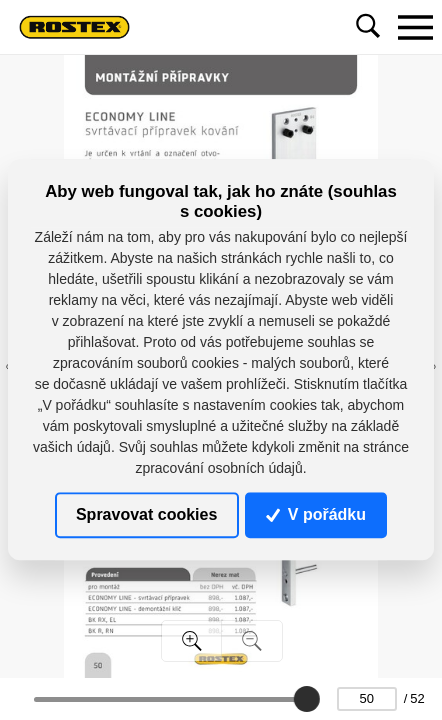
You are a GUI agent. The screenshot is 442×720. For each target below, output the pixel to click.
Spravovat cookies (146, 514)
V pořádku (316, 514)
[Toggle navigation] (415, 27)
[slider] (306, 699)
